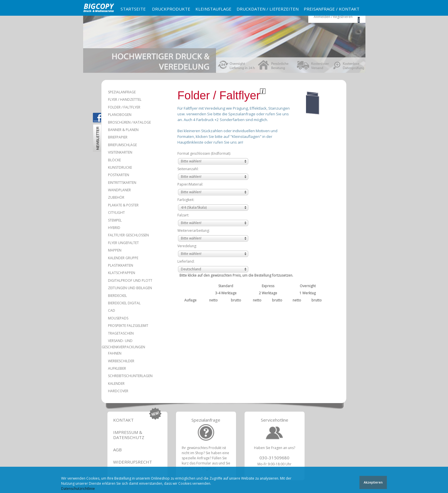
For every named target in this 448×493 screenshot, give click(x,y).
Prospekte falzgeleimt (128, 326)
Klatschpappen (122, 273)
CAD (112, 310)
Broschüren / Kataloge (129, 122)
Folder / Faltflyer (124, 107)
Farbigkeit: (186, 200)
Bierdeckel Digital (124, 303)
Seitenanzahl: (188, 169)
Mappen (115, 250)
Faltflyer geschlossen (128, 235)
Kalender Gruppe (123, 258)
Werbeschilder (121, 361)
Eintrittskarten (122, 183)
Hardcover (118, 391)
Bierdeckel (117, 296)
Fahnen (115, 353)
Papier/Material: (190, 184)
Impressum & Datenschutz (129, 435)
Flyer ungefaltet (123, 243)
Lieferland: (186, 261)
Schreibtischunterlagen (130, 376)
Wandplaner (119, 190)
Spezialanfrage (122, 92)
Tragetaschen (121, 333)
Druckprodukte (171, 9)
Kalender (116, 384)
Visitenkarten (120, 152)
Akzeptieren (373, 483)
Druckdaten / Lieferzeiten (268, 9)
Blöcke (114, 160)
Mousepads (118, 318)
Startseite (133, 9)
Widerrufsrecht (133, 462)
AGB (117, 450)
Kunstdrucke (120, 167)
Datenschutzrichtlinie (78, 489)
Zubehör (116, 197)
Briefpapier (118, 137)
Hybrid (114, 228)
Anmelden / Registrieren (333, 17)
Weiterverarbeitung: (194, 231)
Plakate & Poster (123, 205)
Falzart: (183, 215)
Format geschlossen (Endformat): (204, 153)
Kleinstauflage (213, 9)
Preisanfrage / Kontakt (332, 9)
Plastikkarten (121, 265)
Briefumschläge (122, 145)
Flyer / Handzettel (125, 99)
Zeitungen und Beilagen (130, 288)
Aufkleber (117, 368)
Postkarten (119, 175)
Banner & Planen (123, 130)
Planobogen (120, 115)
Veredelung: (187, 246)
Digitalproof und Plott (130, 280)
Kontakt (123, 420)
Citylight (116, 213)
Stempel (115, 220)
